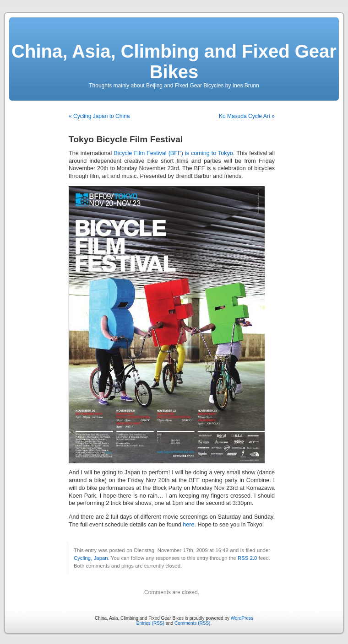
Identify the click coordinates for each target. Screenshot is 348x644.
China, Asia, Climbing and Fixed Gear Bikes (174, 62)
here (188, 525)
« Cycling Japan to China (99, 116)
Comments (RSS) (192, 623)
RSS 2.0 (247, 558)
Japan (101, 558)
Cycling (82, 558)
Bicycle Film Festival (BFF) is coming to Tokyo (173, 153)
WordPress (242, 618)
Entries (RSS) (150, 623)
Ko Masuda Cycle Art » (247, 116)
